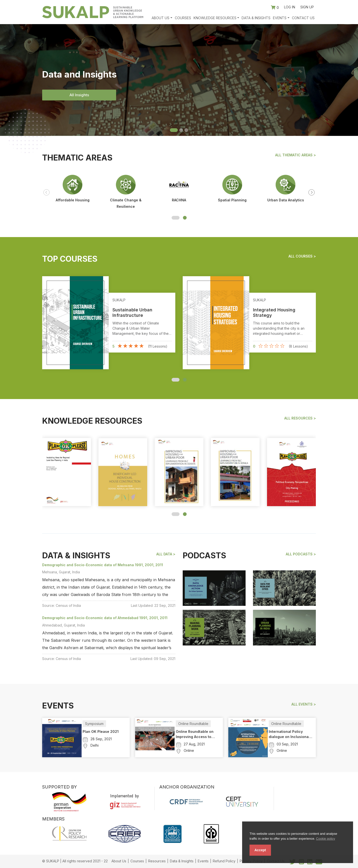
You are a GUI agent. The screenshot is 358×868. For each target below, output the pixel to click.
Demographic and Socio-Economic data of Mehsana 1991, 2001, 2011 (103, 565)
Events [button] (280, 18)
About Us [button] (161, 18)
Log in (290, 7)
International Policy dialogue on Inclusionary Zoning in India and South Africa (290, 734)
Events (203, 861)
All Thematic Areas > (295, 155)
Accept (260, 850)
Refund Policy (224, 861)
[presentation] (46, 192)
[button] (176, 218)
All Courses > (302, 256)
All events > (304, 704)
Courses (183, 18)
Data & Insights (256, 18)
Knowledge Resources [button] (215, 18)
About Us (119, 861)
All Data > (166, 554)
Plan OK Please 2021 (101, 731)
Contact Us (303, 18)
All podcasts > (301, 554)
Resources (157, 861)
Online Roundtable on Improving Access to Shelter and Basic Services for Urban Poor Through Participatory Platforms (197, 734)
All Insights (79, 95)
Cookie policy (326, 839)
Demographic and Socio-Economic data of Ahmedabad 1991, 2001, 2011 (105, 618)
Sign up (307, 7)
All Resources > (300, 418)
